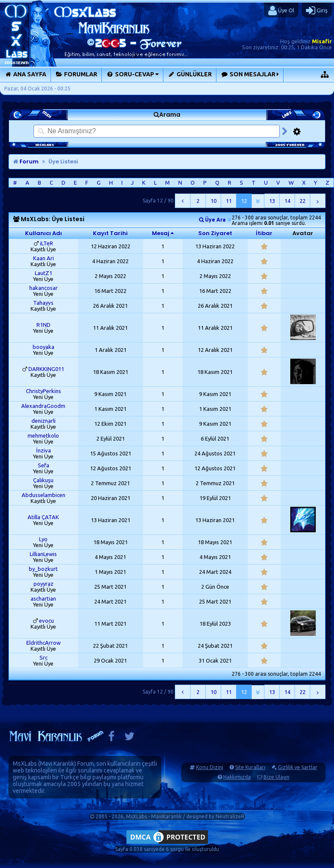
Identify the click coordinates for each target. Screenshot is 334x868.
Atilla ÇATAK (43, 517)
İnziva (44, 450)
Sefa (44, 465)
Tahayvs (43, 303)
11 (229, 201)
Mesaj (161, 233)
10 (213, 201)
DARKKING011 (46, 369)
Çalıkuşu (43, 480)
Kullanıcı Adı (44, 233)
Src (44, 657)
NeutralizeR (230, 816)
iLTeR (46, 243)
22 (303, 201)
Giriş (317, 11)
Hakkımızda (237, 777)
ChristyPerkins (44, 391)
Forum (26, 162)
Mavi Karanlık (57, 764)
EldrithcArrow (44, 643)
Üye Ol (281, 11)
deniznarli (44, 421)
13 (272, 201)
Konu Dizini (210, 767)
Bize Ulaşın (276, 777)
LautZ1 (44, 273)
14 (287, 201)
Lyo (43, 539)
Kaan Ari (44, 258)
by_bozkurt (43, 569)
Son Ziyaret (215, 233)
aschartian (43, 598)
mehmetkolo (43, 435)
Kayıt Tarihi (110, 233)
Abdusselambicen (44, 495)
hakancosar (44, 288)
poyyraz (44, 584)
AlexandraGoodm (43, 406)
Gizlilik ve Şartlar (298, 767)
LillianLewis (43, 554)
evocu (46, 621)
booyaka (44, 347)
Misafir (322, 41)
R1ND (44, 325)
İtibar (264, 233)
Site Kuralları (250, 767)
